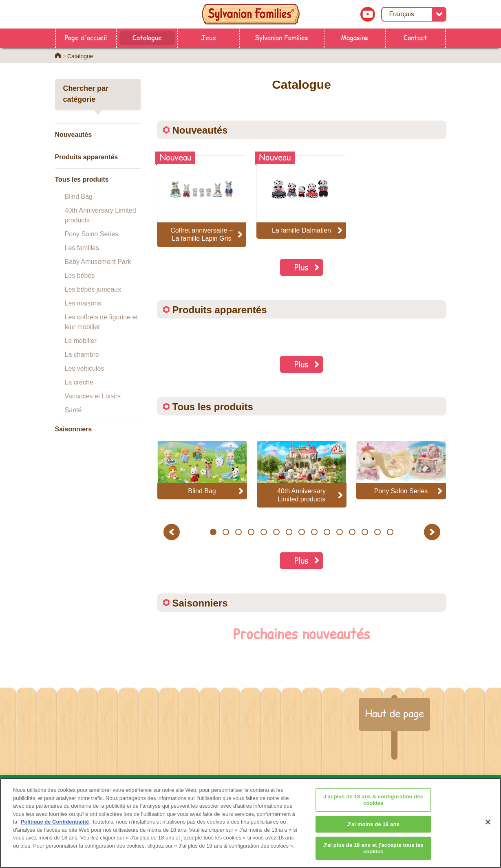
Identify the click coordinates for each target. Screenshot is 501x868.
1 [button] (213, 532)
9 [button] (314, 532)
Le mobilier (81, 341)
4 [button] (251, 532)
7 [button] (289, 532)
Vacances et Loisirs (93, 396)
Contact (415, 37)
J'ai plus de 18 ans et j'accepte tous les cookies (373, 856)
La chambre (82, 355)
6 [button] (276, 532)
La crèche (79, 382)
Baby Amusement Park (98, 262)
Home (58, 55)
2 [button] (226, 532)
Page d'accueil (86, 37)
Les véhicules (85, 368)
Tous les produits (82, 179)
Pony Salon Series (92, 234)
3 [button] (238, 532)
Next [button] (433, 532)
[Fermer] (488, 830)
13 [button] (365, 532)
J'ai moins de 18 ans (373, 832)
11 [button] (340, 532)
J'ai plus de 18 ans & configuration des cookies (373, 808)
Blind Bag (79, 197)
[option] (202, 470)
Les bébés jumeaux (93, 289)
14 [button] (378, 532)
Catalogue (147, 37)
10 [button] (327, 532)
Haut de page (394, 713)
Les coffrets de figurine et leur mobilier (101, 322)
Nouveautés (74, 135)
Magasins (354, 37)
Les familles (82, 248)
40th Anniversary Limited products (100, 215)
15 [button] (390, 532)
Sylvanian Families (281, 37)
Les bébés (80, 276)
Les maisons (83, 303)
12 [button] (352, 532)
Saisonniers (74, 429)
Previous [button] (173, 532)
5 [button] (264, 532)
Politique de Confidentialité (55, 830)
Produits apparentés (87, 157)
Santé (73, 410)
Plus (301, 267)
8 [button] (301, 532)
